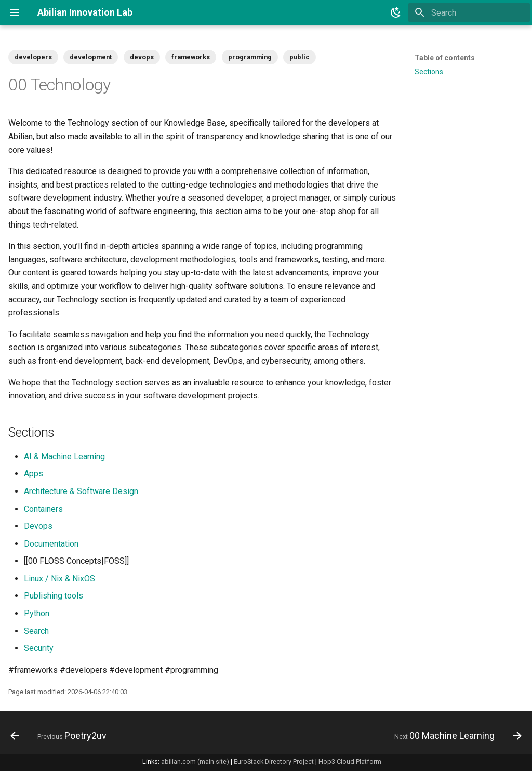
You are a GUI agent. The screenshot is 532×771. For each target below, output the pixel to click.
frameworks (191, 57)
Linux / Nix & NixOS (59, 579)
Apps (34, 474)
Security (39, 648)
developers (33, 57)
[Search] (469, 12)
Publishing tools (54, 596)
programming (250, 57)
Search (36, 631)
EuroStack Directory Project (274, 761)
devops (142, 57)
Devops (38, 526)
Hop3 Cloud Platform (350, 761)
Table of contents (445, 58)
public (300, 57)
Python (37, 613)
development (91, 57)
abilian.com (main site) (195, 761)
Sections (429, 72)
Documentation (51, 544)
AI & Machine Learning (64, 456)
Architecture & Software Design (81, 491)
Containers (43, 509)
